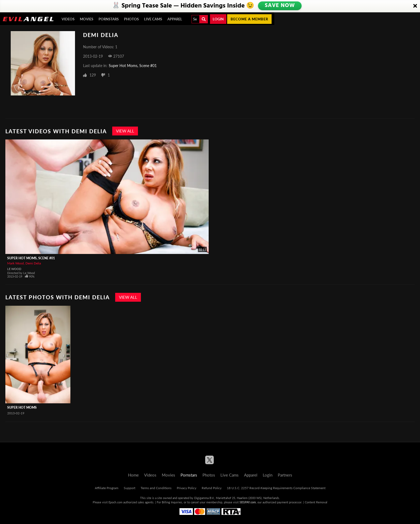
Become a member (249, 19)
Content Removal (316, 502)
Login (218, 19)
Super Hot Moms (22, 407)
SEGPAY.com (248, 502)
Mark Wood (16, 263)
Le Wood (14, 269)
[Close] (415, 6)
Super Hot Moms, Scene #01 (133, 66)
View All (125, 131)
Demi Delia (33, 263)
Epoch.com (115, 502)
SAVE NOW (280, 6)
